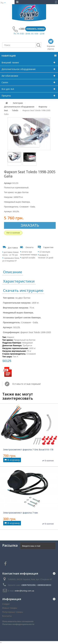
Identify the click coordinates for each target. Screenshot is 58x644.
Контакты (7, 616)
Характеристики (19, 281)
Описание (13, 272)
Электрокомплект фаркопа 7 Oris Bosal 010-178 (28, 450)
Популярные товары (13, 612)
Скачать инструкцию (23, 290)
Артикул (8, 183)
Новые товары (10, 608)
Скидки (6, 604)
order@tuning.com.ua (24, 591)
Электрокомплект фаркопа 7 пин (20, 513)
